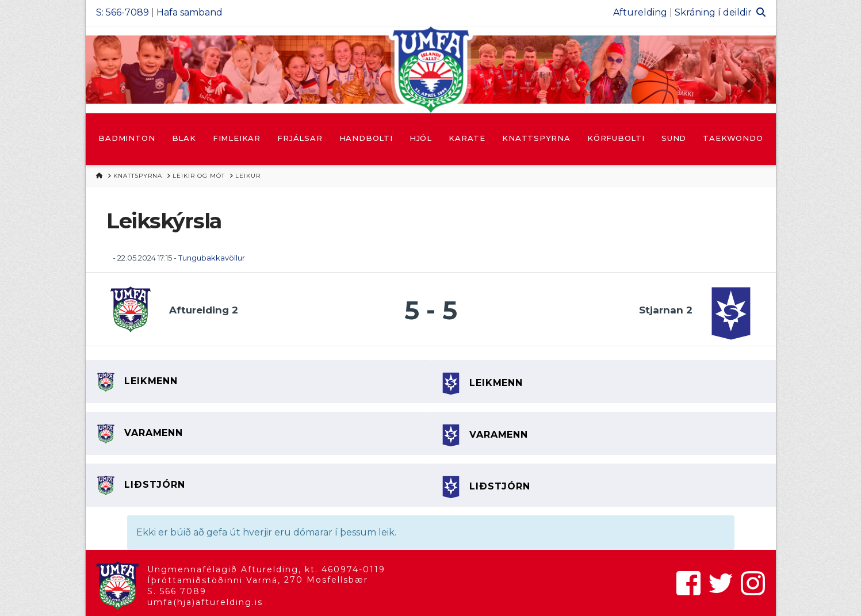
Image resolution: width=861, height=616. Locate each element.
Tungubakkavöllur (212, 258)
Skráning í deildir (713, 12)
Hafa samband (190, 12)
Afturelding (640, 12)
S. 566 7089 (177, 591)
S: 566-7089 (123, 12)
